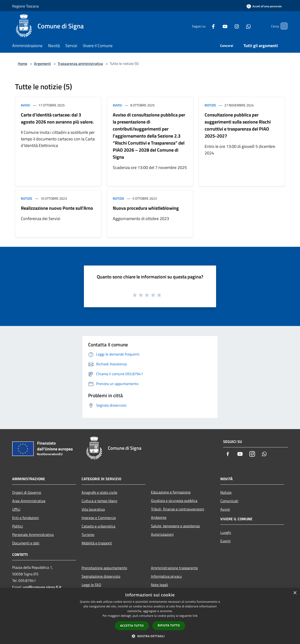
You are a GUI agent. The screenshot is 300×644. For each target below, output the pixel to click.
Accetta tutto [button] (132, 626)
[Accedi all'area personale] (264, 6)
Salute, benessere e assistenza (175, 526)
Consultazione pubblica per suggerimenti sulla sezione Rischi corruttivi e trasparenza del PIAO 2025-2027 (238, 125)
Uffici (16, 509)
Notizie (210, 105)
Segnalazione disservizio (101, 576)
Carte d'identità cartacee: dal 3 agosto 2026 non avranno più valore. (57, 118)
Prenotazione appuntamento (104, 568)
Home (22, 64)
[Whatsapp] (240, 26)
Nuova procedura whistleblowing (146, 208)
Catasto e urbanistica (98, 526)
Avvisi (26, 105)
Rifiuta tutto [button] (169, 625)
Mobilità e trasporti (97, 543)
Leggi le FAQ (91, 585)
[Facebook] (205, 26)
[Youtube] (217, 26)
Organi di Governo (27, 492)
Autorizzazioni (162, 534)
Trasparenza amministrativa (80, 64)
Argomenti (42, 64)
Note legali (159, 585)
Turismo (88, 535)
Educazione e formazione (171, 492)
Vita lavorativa (93, 509)
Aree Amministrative (29, 501)
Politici (18, 526)
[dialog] (150, 616)
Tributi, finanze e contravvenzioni (178, 509)
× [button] (295, 593)
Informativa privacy (166, 576)
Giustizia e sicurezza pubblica (174, 501)
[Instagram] (229, 26)
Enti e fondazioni (26, 518)
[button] (150, 636)
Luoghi (226, 532)
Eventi (225, 541)
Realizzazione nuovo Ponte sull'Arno (57, 208)
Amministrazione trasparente (174, 568)
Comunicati (229, 501)
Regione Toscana (25, 6)
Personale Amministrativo (33, 535)
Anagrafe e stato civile (99, 492)
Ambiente (159, 517)
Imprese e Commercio (99, 518)
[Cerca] (282, 26)
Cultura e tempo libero (99, 501)
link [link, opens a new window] (195, 616)
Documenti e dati (26, 543)
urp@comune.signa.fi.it (42, 587)
